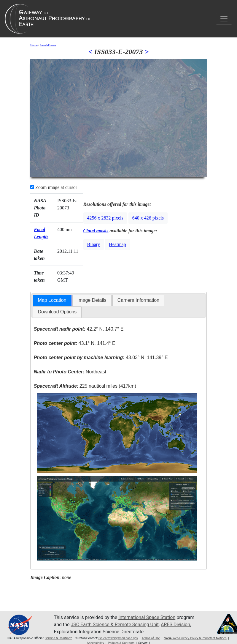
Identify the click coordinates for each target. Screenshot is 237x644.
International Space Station (147, 617)
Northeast (70, 372)
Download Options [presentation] (57, 312)
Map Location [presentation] (52, 300)
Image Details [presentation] (92, 300)
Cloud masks (96, 231)
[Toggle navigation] (224, 19)
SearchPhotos (48, 45)
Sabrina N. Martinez (58, 638)
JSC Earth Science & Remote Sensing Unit (114, 625)
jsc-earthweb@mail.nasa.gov (118, 638)
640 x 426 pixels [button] (148, 218)
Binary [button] (94, 244)
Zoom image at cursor (54, 187)
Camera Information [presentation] (138, 300)
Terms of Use (151, 638)
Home (34, 45)
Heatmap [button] (117, 244)
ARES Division (175, 625)
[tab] (52, 300)
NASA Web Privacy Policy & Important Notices (195, 638)
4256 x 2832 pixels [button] (105, 218)
